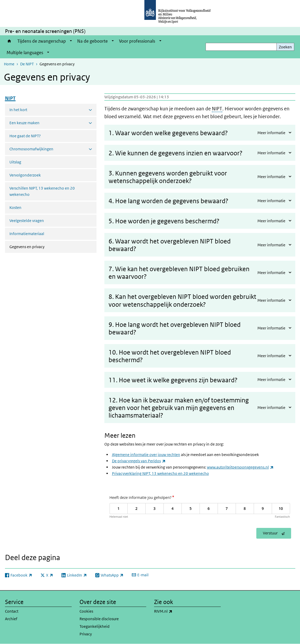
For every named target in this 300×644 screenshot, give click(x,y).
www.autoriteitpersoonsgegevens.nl (240, 467)
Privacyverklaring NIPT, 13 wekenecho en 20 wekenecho (160, 473)
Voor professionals (137, 41)
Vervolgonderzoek (25, 175)
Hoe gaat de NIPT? (25, 136)
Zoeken (285, 47)
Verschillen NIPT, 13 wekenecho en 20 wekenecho (42, 191)
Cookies (86, 611)
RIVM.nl (175, 611)
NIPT (217, 109)
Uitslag (15, 162)
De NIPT (27, 64)
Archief (11, 619)
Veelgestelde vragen (27, 221)
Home (9, 41)
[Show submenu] (71, 41)
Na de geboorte (92, 41)
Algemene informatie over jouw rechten (146, 455)
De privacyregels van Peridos (139, 461)
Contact (12, 611)
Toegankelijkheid (95, 626)
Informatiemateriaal (27, 234)
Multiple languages (25, 53)
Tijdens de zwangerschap (42, 41)
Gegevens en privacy (41, 246)
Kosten (15, 207)
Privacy (86, 634)
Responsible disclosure (99, 619)
